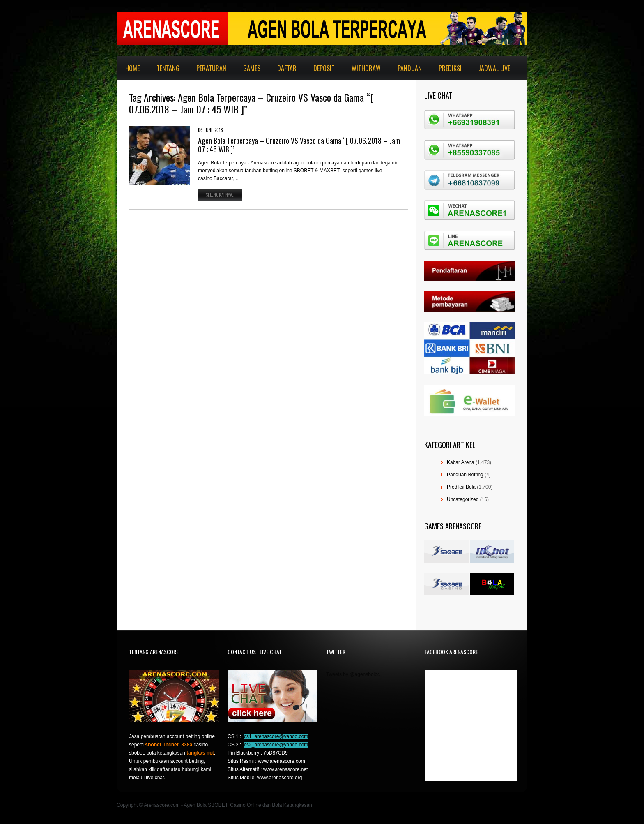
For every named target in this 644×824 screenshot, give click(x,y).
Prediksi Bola (461, 487)
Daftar (287, 68)
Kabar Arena (461, 462)
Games (252, 68)
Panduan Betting (465, 475)
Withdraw (366, 68)
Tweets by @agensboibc (353, 674)
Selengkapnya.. (220, 195)
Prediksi (450, 68)
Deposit (324, 68)
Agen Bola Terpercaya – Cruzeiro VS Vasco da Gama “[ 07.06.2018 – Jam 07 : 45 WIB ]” (299, 145)
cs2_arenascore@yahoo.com (276, 745)
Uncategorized (463, 499)
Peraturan (211, 68)
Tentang (168, 68)
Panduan (410, 68)
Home (132, 68)
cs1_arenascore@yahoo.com (276, 736)
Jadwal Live (494, 68)
